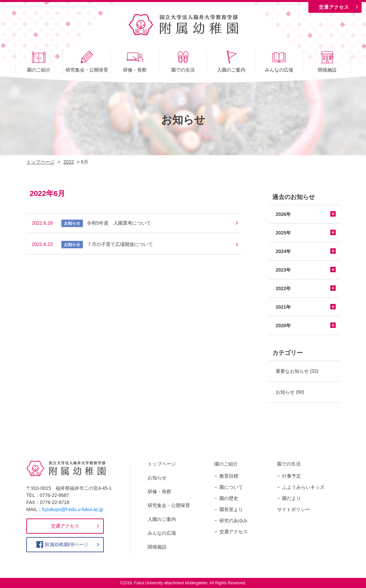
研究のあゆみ (234, 521)
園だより (292, 498)
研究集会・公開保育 (87, 61)
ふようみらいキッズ (303, 487)
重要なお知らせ (292, 371)
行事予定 (292, 476)
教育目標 (229, 476)
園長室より (231, 509)
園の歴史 (229, 498)
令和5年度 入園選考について (119, 223)
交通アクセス (334, 7)
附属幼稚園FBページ (67, 544)
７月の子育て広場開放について (120, 244)
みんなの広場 (279, 61)
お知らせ (285, 392)
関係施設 (327, 61)
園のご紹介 (39, 61)
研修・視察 (135, 61)
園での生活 (183, 61)
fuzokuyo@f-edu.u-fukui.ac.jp (73, 509)
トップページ (162, 464)
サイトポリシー (294, 509)
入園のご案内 (231, 61)
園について (231, 487)
